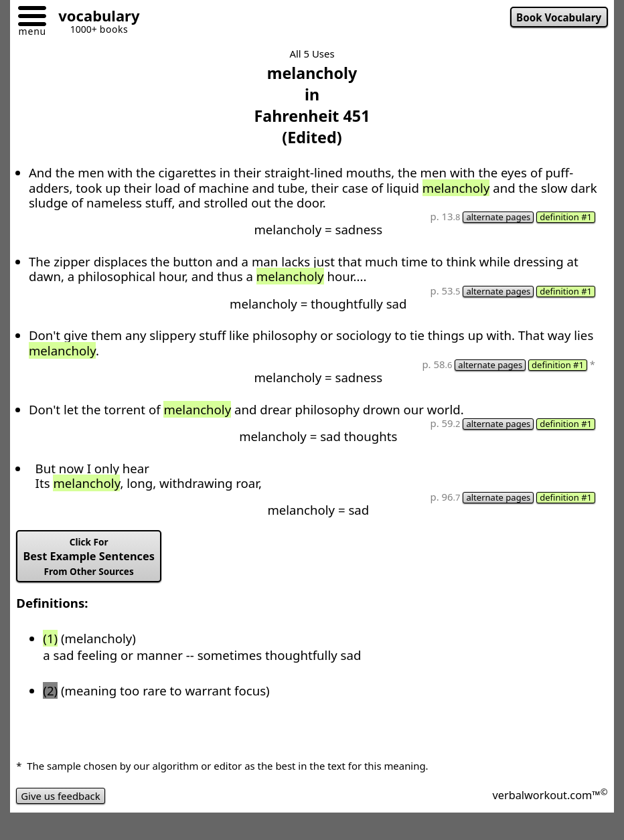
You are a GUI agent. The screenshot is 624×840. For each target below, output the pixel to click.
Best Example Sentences (88, 557)
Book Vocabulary (559, 17)
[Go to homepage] (94, 18)
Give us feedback (60, 796)
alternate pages (498, 217)
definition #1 (566, 217)
